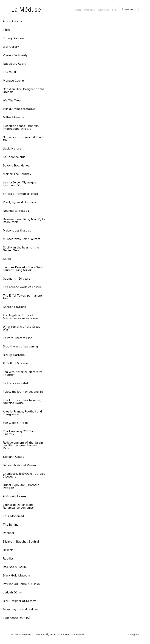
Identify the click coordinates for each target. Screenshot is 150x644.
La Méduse (26, 10)
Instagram (134, 634)
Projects (90, 10)
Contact (104, 10)
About (77, 10)
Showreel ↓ (129, 9)
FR (114, 10)
